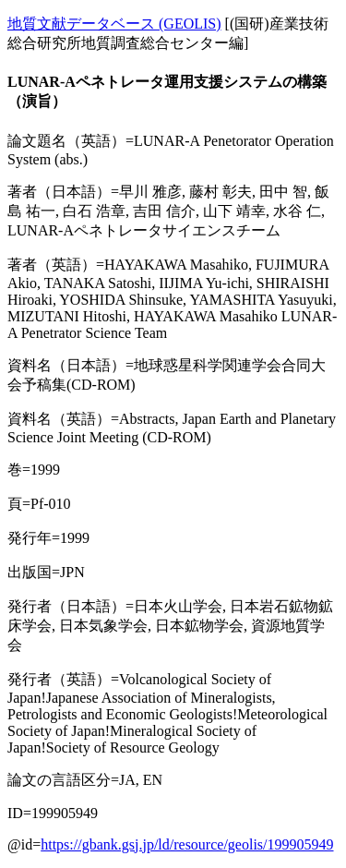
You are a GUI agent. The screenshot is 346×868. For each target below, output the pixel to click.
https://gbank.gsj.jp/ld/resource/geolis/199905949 (187, 844)
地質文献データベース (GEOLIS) (114, 24)
